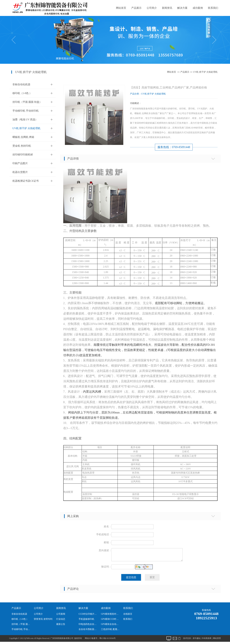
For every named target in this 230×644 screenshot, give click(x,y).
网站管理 (217, 640)
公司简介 (152, 8)
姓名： (108, 526)
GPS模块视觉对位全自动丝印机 (111, 616)
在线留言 (128, 616)
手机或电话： (104, 534)
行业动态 (61, 621)
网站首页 (121, 8)
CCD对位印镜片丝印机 (88, 616)
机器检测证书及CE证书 (26, 181)
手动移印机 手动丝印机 (26, 111)
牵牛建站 (197, 640)
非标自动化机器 (21, 84)
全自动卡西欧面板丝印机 (88, 631)
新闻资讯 (167, 8)
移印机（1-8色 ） (22, 93)
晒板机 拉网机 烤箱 (23, 137)
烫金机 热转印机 (22, 146)
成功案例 (198, 8)
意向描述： (105, 550)
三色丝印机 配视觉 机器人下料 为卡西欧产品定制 (111, 631)
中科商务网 (207, 640)
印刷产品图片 (20, 163)
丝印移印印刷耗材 (23, 155)
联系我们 (213, 8)
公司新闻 (61, 616)
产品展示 (136, 8)
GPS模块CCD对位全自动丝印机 (111, 621)
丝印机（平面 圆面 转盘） (27, 102)
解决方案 (182, 8)
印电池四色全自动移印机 (88, 626)
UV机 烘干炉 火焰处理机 (205, 72)
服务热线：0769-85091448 (174, 147)
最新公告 (61, 626)
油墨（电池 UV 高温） (25, 119)
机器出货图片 (20, 172)
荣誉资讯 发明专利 (43, 621)
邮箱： (108, 542)
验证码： (106, 569)
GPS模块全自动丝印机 (111, 626)
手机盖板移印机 (86, 621)
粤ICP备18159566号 (108, 640)
